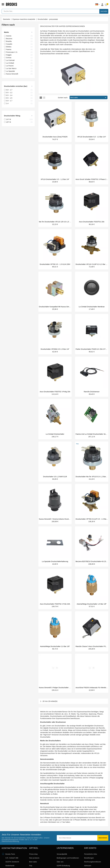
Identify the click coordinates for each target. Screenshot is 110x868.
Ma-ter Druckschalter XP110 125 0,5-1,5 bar (56, 223)
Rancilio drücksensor (92, 394)
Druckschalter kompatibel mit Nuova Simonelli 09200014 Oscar (62, 308)
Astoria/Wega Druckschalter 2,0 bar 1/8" (55, 652)
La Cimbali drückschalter (55, 437)
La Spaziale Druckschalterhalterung (55, 566)
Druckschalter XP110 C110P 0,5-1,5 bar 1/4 (92, 266)
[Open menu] (3, 4)
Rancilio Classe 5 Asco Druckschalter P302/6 (92, 652)
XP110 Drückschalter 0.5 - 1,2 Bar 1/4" (55, 180)
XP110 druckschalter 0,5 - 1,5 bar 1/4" (92, 137)
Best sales (89, 98)
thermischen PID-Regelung (79, 42)
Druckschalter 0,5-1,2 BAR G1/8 (55, 480)
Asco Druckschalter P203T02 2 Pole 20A (55, 609)
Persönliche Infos (91, 860)
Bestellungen (89, 864)
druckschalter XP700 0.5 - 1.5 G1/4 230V (55, 266)
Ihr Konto (90, 854)
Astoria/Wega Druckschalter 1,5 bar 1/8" (92, 609)
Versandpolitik (62, 860)
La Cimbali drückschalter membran (92, 308)
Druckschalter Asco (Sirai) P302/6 (55, 137)
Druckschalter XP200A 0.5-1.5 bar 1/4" (55, 351)
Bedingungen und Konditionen (68, 864)
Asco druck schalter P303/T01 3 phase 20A (92, 180)
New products (34, 864)
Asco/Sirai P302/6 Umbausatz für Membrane (92, 693)
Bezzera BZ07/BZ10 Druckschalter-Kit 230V (92, 566)
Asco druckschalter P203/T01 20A (92, 223)
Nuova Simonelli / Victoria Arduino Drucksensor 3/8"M (59, 523)
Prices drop (33, 860)
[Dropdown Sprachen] (97, 5)
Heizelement (86, 36)
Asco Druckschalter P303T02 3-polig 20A (55, 394)
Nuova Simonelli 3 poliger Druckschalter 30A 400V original (61, 693)
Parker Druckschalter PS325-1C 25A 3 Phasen (93, 351)
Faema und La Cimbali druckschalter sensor (92, 437)
